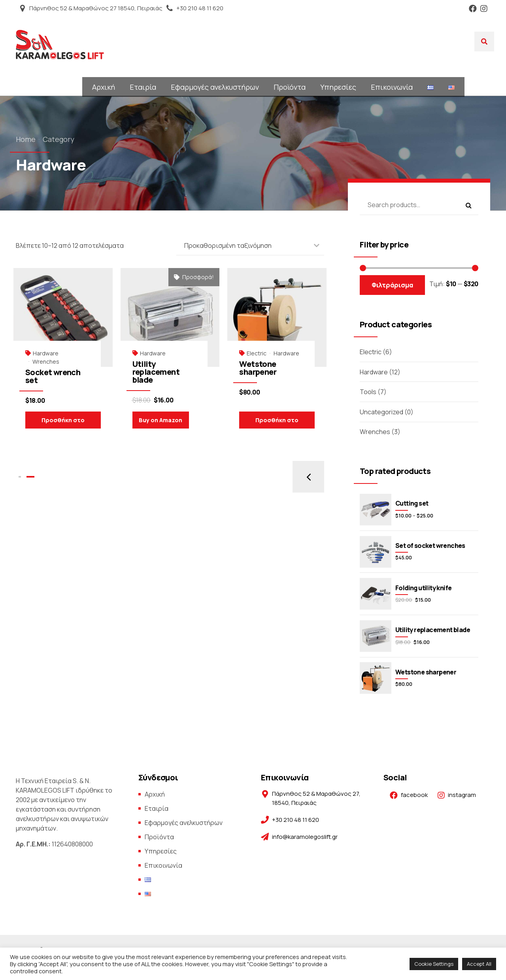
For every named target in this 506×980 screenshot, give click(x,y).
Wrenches (46, 362)
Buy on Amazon (160, 420)
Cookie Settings (434, 964)
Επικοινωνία (392, 87)
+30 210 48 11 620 (200, 8)
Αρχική (104, 87)
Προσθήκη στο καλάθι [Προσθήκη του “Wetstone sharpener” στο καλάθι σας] (277, 423)
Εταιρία (143, 87)
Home (26, 139)
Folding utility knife (423, 588)
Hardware (46, 353)
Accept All (479, 964)
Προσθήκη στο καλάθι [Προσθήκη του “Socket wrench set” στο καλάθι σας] (63, 423)
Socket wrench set (53, 376)
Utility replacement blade (156, 372)
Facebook (473, 8)
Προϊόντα (290, 87)
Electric (257, 353)
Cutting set (412, 503)
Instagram (484, 8)
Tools (368, 392)
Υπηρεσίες (338, 87)
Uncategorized (381, 412)
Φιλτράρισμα (392, 285)
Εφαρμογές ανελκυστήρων (215, 87)
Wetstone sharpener (258, 368)
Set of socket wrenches (430, 546)
